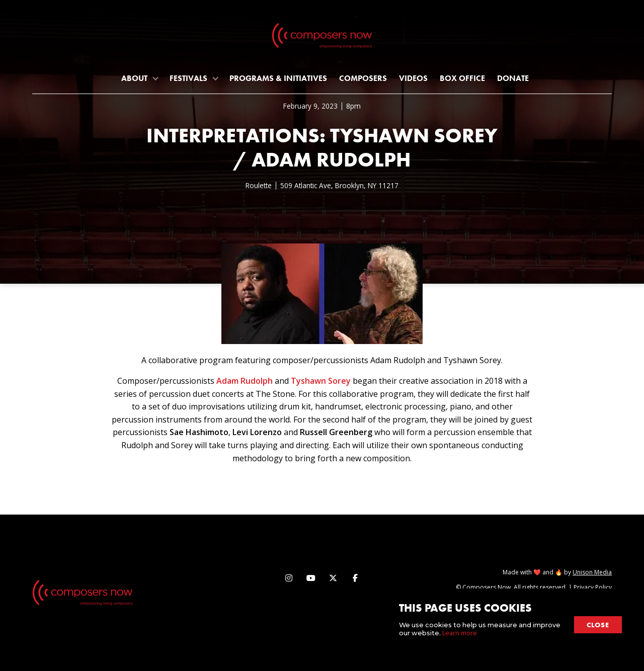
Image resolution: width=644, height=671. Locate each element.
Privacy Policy (593, 587)
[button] (139, 78)
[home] (322, 38)
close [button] (598, 625)
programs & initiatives (278, 78)
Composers (363, 78)
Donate (513, 78)
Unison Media (592, 572)
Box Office (462, 78)
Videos (413, 78)
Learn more (460, 633)
